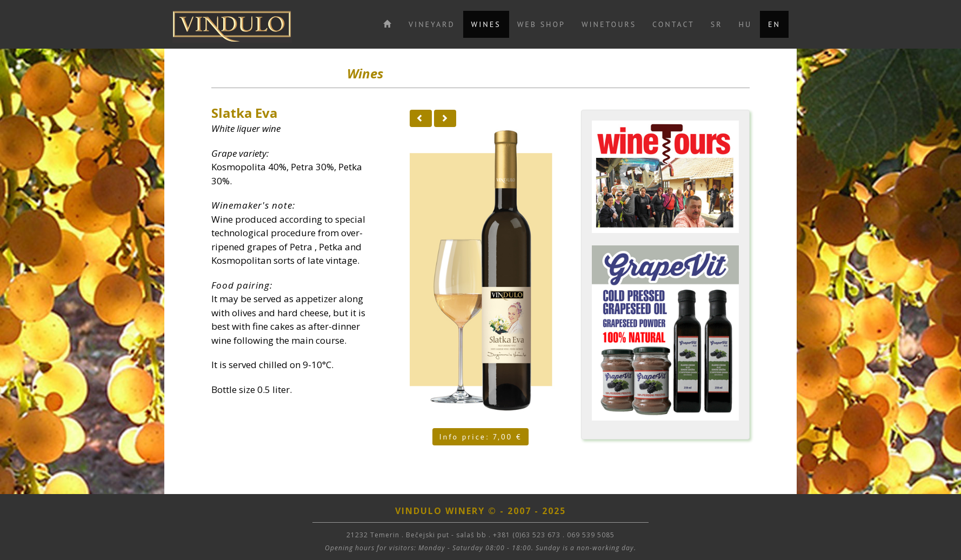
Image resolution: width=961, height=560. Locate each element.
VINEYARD (432, 24)
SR (717, 24)
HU (746, 24)
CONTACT (673, 24)
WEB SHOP (541, 24)
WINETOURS (609, 24)
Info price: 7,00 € (480, 437)
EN (774, 24)
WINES (486, 24)
